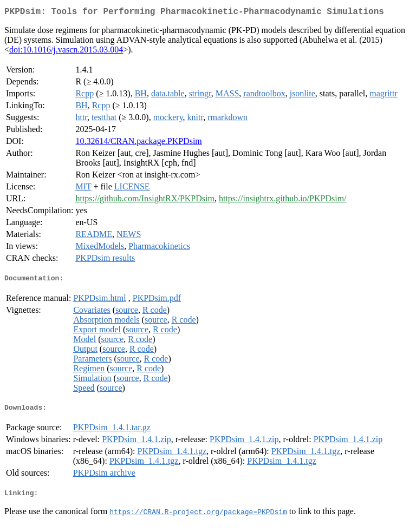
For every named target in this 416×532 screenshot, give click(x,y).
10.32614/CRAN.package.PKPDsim (138, 143)
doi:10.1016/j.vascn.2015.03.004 (66, 52)
